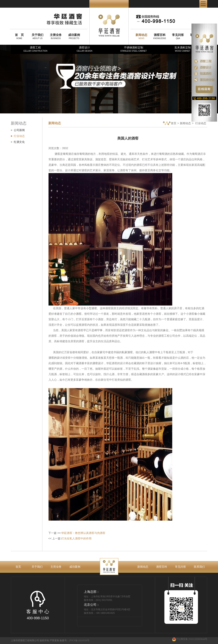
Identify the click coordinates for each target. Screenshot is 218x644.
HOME (19, 36)
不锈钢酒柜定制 (134, 49)
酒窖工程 (35, 49)
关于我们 (37, 567)
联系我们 (199, 567)
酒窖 (57, 154)
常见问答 (180, 567)
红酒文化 (19, 142)
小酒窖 (77, 314)
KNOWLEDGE (160, 36)
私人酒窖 (149, 352)
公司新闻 (19, 130)
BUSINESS (56, 36)
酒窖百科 (162, 567)
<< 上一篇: (70, 538)
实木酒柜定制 (183, 49)
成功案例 (75, 567)
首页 (170, 124)
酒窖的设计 (55, 358)
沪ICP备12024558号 (79, 640)
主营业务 (56, 567)
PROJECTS (74, 36)
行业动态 (19, 136)
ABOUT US (38, 36)
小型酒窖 (92, 308)
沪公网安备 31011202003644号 (190, 639)
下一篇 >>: (77, 533)
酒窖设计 (84, 49)
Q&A (178, 36)
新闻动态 (185, 123)
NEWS (141, 36)
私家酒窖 (127, 352)
